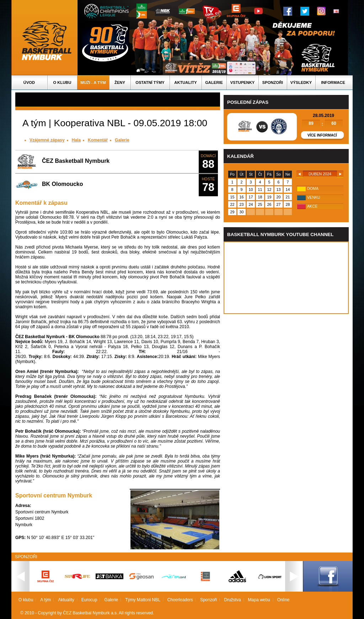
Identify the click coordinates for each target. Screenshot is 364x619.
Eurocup (89, 600)
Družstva (232, 600)
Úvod (29, 82)
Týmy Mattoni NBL (143, 600)
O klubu (62, 82)
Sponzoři (273, 82)
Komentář (98, 140)
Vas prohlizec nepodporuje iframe (286, 278)
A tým (45, 600)
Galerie (214, 82)
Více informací (322, 135)
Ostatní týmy (150, 82)
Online (283, 600)
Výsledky (301, 82)
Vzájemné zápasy (47, 140)
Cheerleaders (180, 600)
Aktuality (185, 82)
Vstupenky (242, 82)
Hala (76, 140)
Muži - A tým (93, 82)
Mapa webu (259, 600)
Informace (333, 82)
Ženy (120, 82)
